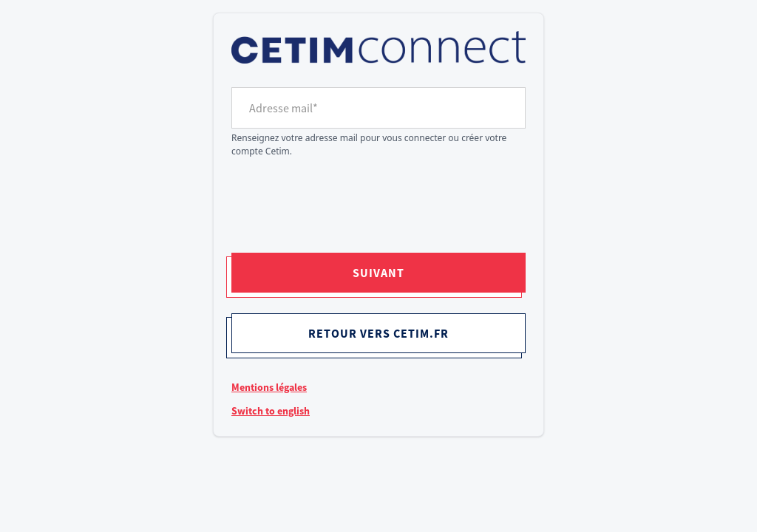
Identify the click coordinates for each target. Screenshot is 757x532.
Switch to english (271, 411)
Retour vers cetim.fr (378, 333)
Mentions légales (269, 387)
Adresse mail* (284, 108)
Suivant (378, 273)
